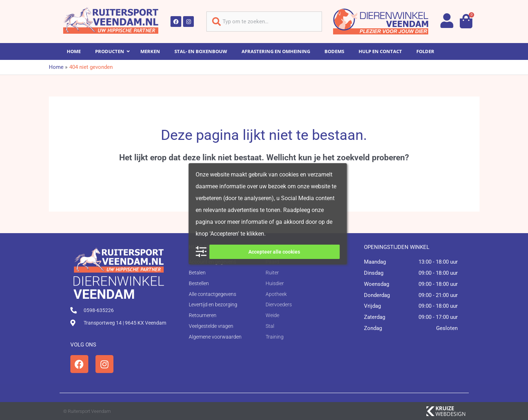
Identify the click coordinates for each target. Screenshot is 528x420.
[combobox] (264, 22)
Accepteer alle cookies (274, 252)
